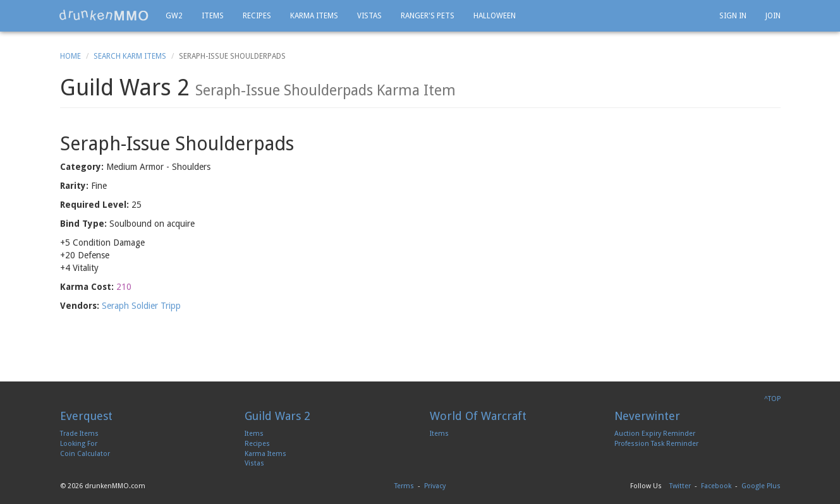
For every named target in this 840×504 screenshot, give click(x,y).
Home (70, 56)
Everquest (86, 416)
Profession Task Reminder (656, 444)
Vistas (369, 16)
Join (773, 16)
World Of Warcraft (478, 416)
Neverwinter (647, 416)
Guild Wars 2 (277, 416)
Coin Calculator (85, 454)
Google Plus (761, 486)
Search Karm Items (130, 56)
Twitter (680, 486)
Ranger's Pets (428, 16)
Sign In (733, 16)
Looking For (79, 444)
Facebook (716, 486)
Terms (404, 486)
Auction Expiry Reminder (655, 434)
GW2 (174, 16)
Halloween (495, 16)
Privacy (435, 486)
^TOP (772, 399)
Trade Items (79, 434)
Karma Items (314, 16)
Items (213, 16)
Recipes (257, 16)
